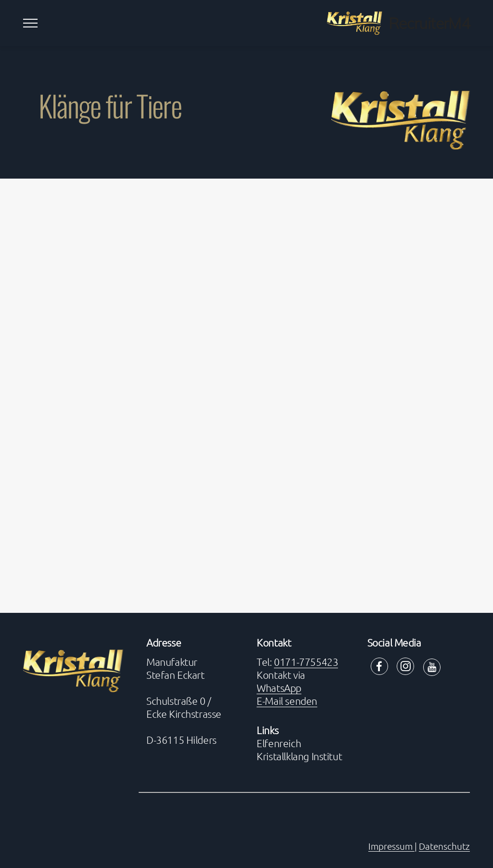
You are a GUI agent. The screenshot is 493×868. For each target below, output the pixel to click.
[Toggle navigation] (31, 23)
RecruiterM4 (429, 23)
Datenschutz (444, 846)
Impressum (391, 846)
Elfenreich (279, 743)
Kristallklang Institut (299, 756)
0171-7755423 (306, 662)
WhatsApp (279, 688)
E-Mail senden (287, 701)
